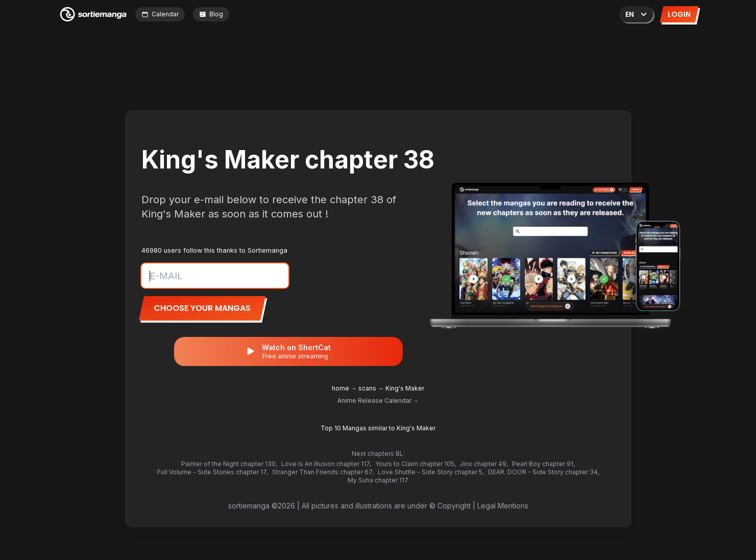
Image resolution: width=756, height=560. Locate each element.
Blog (211, 14)
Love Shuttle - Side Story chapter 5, (431, 472)
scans (367, 388)
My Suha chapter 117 (378, 480)
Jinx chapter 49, (484, 464)
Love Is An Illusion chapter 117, (326, 464)
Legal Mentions (503, 506)
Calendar (160, 14)
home (340, 388)
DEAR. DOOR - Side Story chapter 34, (544, 472)
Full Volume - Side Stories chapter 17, (213, 472)
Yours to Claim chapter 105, (416, 464)
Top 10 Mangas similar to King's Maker (378, 428)
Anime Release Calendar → (378, 400)
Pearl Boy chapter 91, (543, 464)
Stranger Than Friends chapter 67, (323, 472)
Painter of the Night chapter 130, (229, 464)
